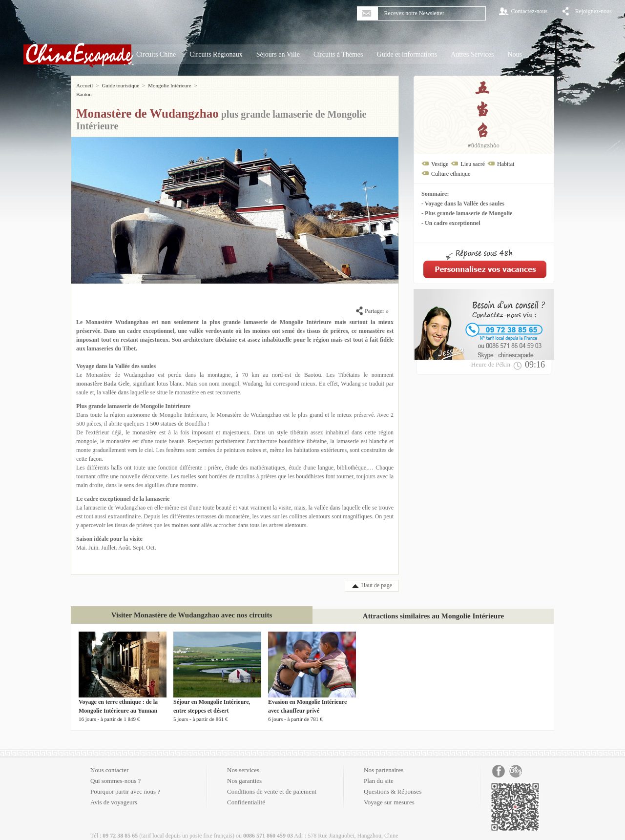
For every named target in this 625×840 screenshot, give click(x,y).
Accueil (84, 85)
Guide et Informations (407, 54)
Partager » (372, 302)
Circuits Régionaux (216, 54)
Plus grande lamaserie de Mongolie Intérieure (133, 397)
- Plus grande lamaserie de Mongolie (467, 213)
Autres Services (472, 54)
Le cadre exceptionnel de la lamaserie (123, 490)
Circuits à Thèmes (338, 54)
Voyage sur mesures (389, 793)
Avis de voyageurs (114, 793)
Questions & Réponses (393, 783)
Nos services (243, 761)
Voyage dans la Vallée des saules (116, 357)
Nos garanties (244, 772)
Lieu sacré (473, 164)
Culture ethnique (451, 174)
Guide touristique (120, 85)
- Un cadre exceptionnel (451, 223)
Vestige (440, 164)
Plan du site (379, 772)
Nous (515, 54)
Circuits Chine (156, 54)
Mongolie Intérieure (169, 85)
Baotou (208, 85)
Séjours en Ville (278, 54)
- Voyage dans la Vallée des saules (463, 204)
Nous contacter (109, 761)
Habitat (506, 164)
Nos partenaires (384, 761)
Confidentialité (246, 793)
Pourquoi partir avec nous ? (125, 783)
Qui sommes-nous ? (115, 772)
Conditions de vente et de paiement (272, 783)
